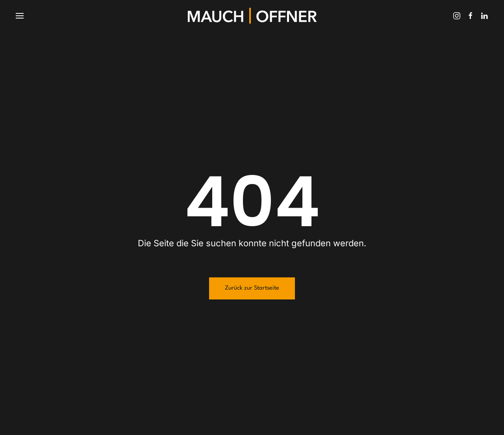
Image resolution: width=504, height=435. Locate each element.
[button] (20, 16)
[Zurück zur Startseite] (252, 16)
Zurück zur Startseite (252, 288)
